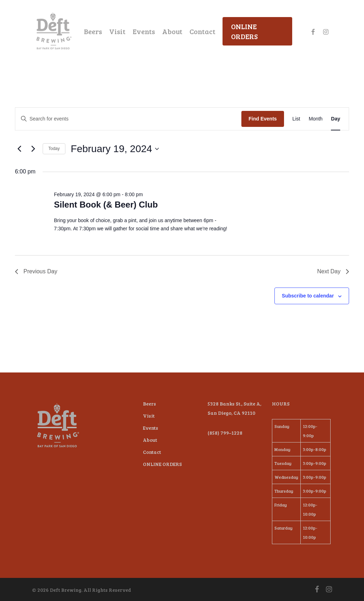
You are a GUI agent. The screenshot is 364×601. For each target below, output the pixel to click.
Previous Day (36, 271)
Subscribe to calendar (308, 296)
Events (151, 428)
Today (54, 149)
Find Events (263, 119)
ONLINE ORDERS (162, 464)
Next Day (333, 271)
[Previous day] (19, 149)
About (150, 440)
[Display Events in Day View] (336, 119)
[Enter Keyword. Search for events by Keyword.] (128, 119)
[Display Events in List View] (296, 119)
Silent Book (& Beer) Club (106, 205)
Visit (149, 416)
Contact (152, 452)
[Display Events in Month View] (315, 119)
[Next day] (33, 149)
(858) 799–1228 (225, 433)
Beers (149, 404)
